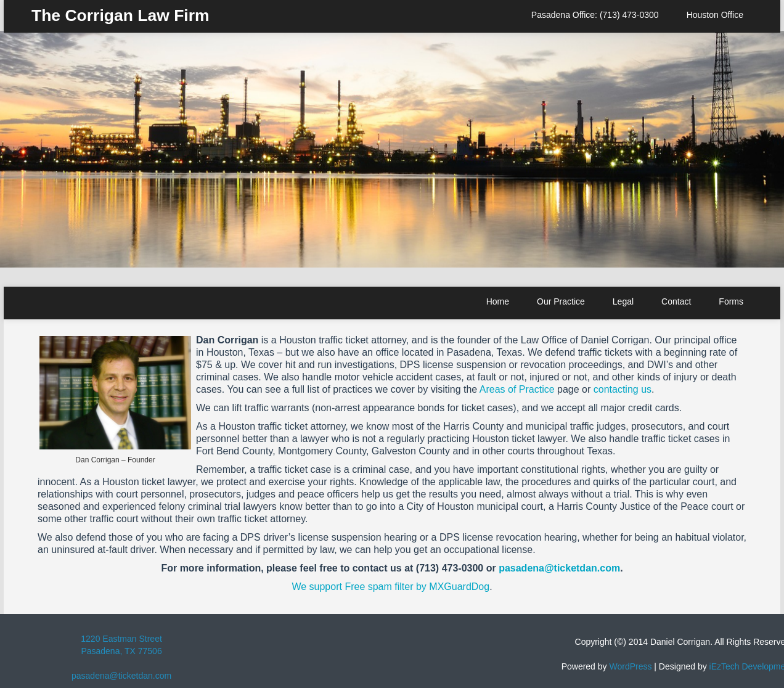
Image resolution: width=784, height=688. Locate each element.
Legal (623, 301)
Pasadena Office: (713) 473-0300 (595, 15)
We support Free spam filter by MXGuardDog (390, 587)
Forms (731, 301)
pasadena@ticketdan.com (559, 568)
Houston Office (715, 15)
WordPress (630, 666)
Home (498, 301)
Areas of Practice (517, 389)
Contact (676, 301)
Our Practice (561, 301)
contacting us (623, 389)
